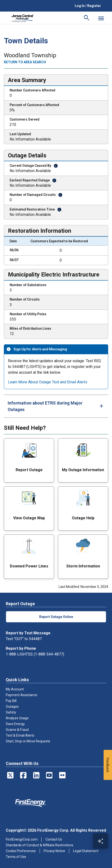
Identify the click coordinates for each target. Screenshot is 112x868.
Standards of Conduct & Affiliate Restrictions (40, 845)
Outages (12, 707)
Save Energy (15, 724)
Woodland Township (30, 55)
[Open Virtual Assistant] (100, 841)
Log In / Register (88, 6)
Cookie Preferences (21, 851)
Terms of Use (16, 857)
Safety (11, 712)
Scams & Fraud (17, 730)
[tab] (56, 406)
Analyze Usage (17, 718)
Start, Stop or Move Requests (28, 741)
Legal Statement (86, 851)
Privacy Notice (54, 851)
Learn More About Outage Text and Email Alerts (48, 382)
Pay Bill (11, 701)
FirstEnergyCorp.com (22, 839)
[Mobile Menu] (101, 18)
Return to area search (25, 62)
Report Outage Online (56, 617)
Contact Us (54, 839)
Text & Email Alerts (20, 735)
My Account (15, 689)
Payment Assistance (22, 695)
